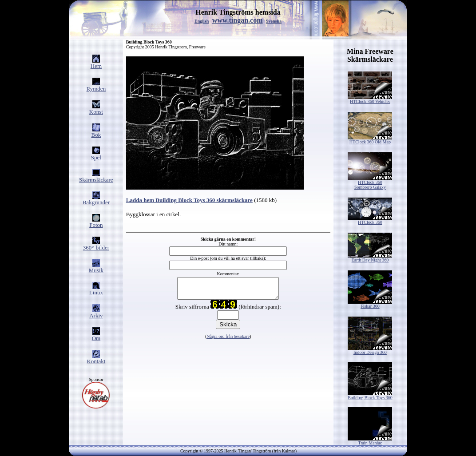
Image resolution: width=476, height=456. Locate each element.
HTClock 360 (370, 220)
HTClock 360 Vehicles (370, 99)
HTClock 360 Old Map (370, 140)
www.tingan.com (238, 20)
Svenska (274, 21)
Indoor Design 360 (370, 350)
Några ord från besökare (228, 340)
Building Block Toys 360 (370, 396)
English (202, 21)
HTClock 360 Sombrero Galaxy (370, 183)
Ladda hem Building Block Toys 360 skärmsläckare (189, 200)
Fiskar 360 (370, 304)
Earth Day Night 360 (370, 258)
